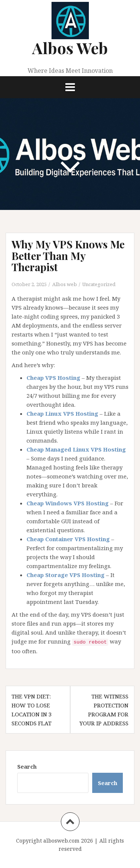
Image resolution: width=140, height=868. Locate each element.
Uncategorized (99, 284)
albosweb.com (61, 841)
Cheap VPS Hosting (53, 378)
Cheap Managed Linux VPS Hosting (76, 449)
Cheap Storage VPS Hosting (66, 575)
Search (27, 766)
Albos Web (70, 48)
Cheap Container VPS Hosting (68, 539)
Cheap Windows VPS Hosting (68, 503)
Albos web (65, 284)
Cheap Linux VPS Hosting (62, 413)
